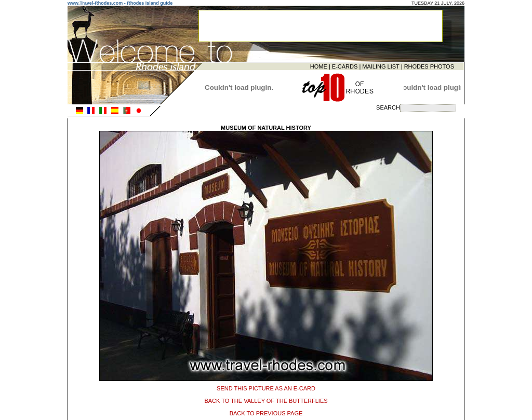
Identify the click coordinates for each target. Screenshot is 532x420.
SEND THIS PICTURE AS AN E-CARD (266, 387)
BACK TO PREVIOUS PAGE (266, 412)
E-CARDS (345, 66)
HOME (319, 66)
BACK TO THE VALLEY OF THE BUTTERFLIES (266, 399)
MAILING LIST (381, 66)
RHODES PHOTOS (429, 66)
